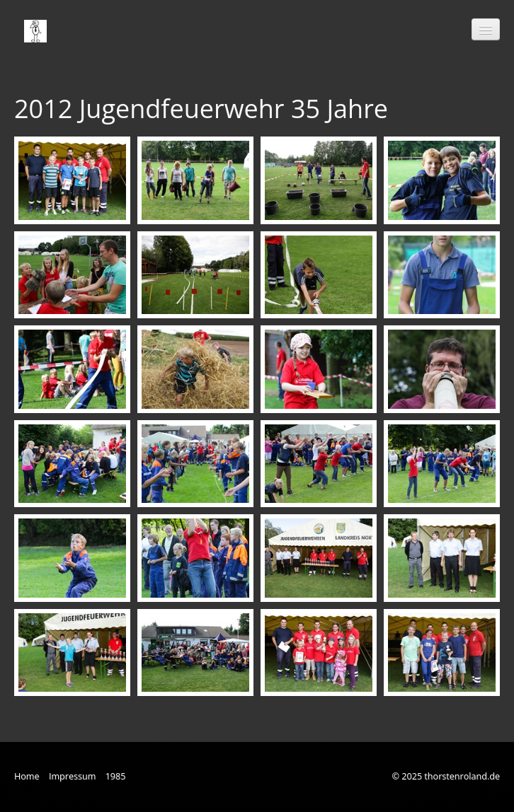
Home (27, 776)
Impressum (73, 776)
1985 (116, 776)
